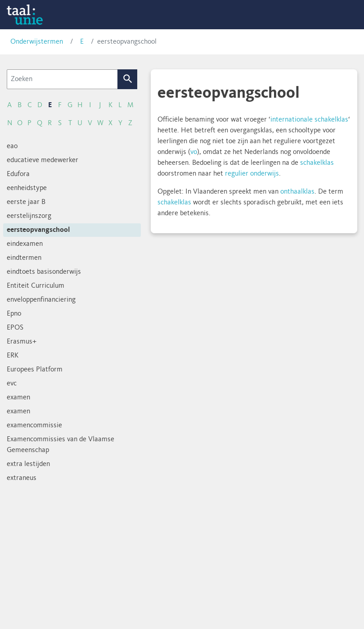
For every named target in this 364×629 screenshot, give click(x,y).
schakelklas (317, 163)
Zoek (128, 79)
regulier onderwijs (252, 174)
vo (194, 152)
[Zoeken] (62, 79)
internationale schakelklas (309, 120)
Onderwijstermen (37, 42)
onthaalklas (297, 192)
